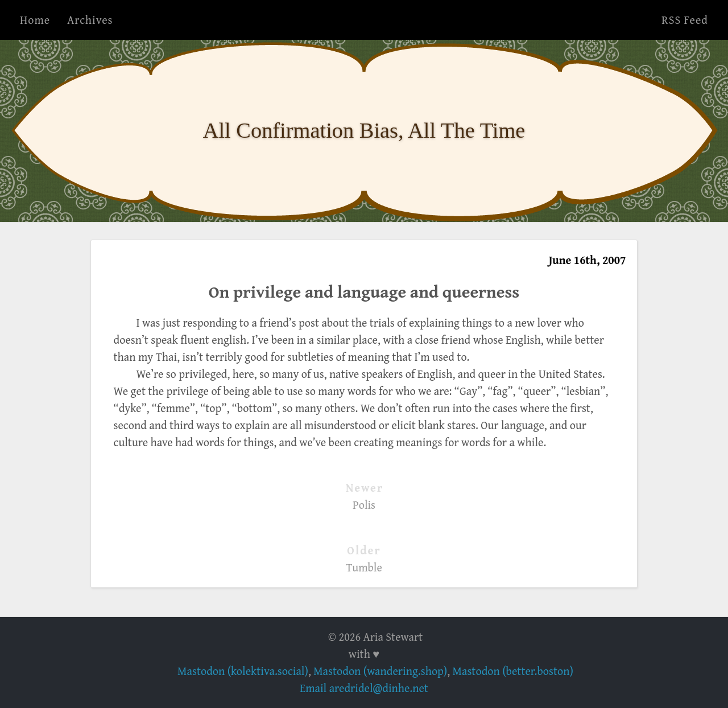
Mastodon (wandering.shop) (380, 671)
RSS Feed (685, 20)
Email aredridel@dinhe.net (364, 688)
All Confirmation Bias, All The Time (364, 130)
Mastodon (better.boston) (513, 671)
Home (35, 20)
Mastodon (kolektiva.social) (243, 671)
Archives (90, 20)
